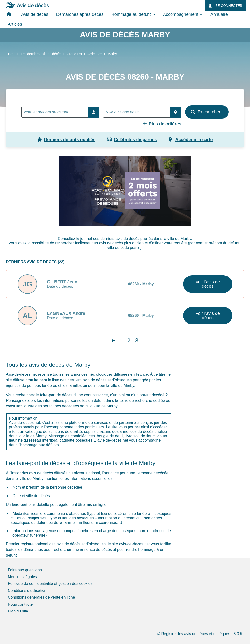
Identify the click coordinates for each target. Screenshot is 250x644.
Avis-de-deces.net (21, 374)
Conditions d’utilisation (27, 591)
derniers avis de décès (87, 380)
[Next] (113, 341)
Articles (15, 24)
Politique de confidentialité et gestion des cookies (50, 584)
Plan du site (18, 611)
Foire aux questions (25, 570)
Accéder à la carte (191, 140)
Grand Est (74, 54)
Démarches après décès (80, 14)
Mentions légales (22, 577)
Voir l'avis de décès (208, 284)
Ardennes (95, 54)
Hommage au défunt (131, 14)
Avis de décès (35, 14)
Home (11, 54)
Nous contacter (21, 604)
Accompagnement (181, 14)
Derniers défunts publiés (66, 140)
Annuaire (219, 14)
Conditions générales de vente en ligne (41, 597)
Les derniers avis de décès (41, 54)
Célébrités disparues (132, 140)
